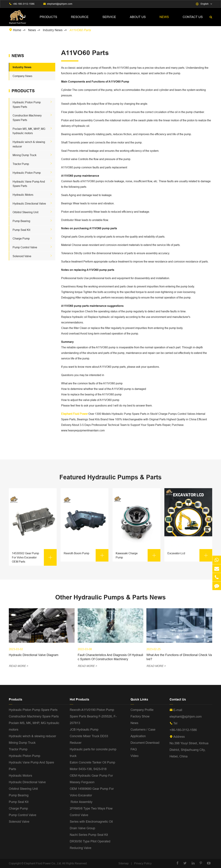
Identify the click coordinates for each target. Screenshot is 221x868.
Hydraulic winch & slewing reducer (32, 736)
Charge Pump (21, 238)
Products (48, 17)
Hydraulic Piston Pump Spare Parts (33, 710)
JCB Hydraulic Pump (84, 729)
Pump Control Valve (25, 247)
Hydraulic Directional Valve (29, 204)
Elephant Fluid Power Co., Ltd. (43, 863)
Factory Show (140, 716)
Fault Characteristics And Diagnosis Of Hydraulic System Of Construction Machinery (110, 657)
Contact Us (193, 17)
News (164, 17)
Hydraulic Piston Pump (27, 173)
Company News (22, 76)
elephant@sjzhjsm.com (60, 4)
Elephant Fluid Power (74, 414)
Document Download (145, 743)
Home (17, 30)
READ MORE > (18, 666)
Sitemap (124, 863)
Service (109, 17)
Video (134, 756)
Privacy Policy (143, 863)
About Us (138, 17)
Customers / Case (143, 729)
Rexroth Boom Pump (86, 555)
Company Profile (142, 710)
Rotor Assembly (81, 802)
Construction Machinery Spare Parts (34, 716)
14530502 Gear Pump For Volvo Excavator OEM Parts (34, 557)
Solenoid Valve (22, 256)
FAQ (134, 749)
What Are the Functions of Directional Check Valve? (179, 657)
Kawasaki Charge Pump (138, 555)
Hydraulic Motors (23, 195)
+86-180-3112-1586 (24, 4)
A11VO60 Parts (80, 30)
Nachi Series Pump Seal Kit (89, 835)
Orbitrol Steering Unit (25, 212)
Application (138, 736)
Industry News (53, 30)
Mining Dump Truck (25, 155)
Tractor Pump (21, 164)
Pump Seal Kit (21, 230)
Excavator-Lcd (190, 555)
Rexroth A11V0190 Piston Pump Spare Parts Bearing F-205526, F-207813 (93, 716)
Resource (80, 17)
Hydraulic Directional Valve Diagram (34, 655)
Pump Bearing (21, 221)
